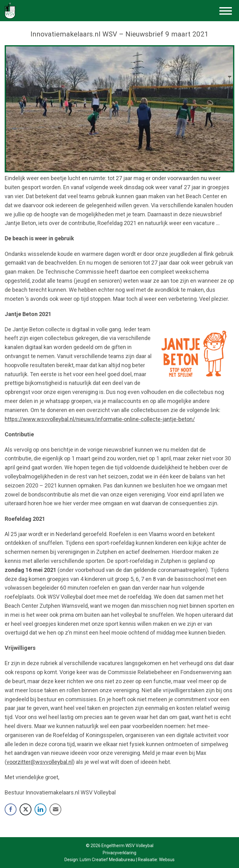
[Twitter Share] (26, 809)
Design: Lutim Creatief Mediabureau (100, 860)
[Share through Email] (55, 809)
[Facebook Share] (11, 809)
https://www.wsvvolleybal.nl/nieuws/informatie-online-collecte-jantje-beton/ (100, 419)
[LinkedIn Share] (40, 809)
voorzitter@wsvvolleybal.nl (40, 762)
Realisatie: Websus (156, 860)
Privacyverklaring (119, 853)
